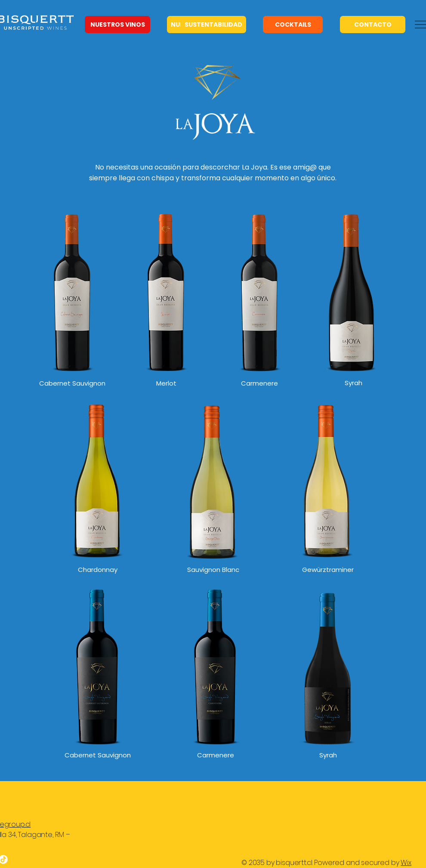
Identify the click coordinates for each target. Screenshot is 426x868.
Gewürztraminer (328, 570)
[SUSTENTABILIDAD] (213, 25)
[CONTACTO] (373, 25)
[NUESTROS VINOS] (117, 25)
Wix (406, 863)
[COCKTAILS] (293, 25)
